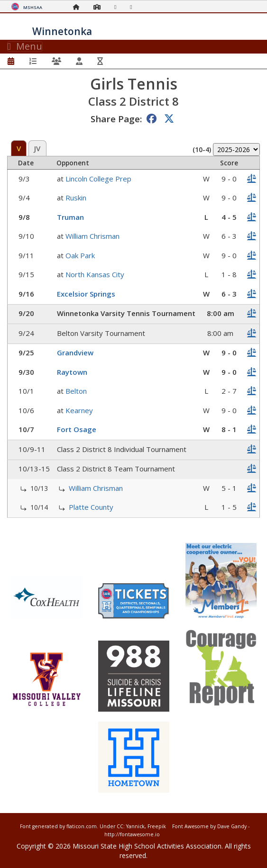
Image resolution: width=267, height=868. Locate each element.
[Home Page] (79, 7)
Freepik (157, 826)
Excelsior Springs (86, 294)
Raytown (72, 372)
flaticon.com (82, 826)
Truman (70, 217)
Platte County (91, 507)
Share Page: (116, 119)
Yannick (135, 826)
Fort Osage (77, 429)
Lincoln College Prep (98, 179)
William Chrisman (92, 236)
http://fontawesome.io (132, 834)
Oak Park (80, 255)
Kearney (79, 410)
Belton (76, 391)
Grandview (75, 353)
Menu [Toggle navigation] (25, 46)
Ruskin (76, 198)
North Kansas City (95, 274)
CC (120, 826)
